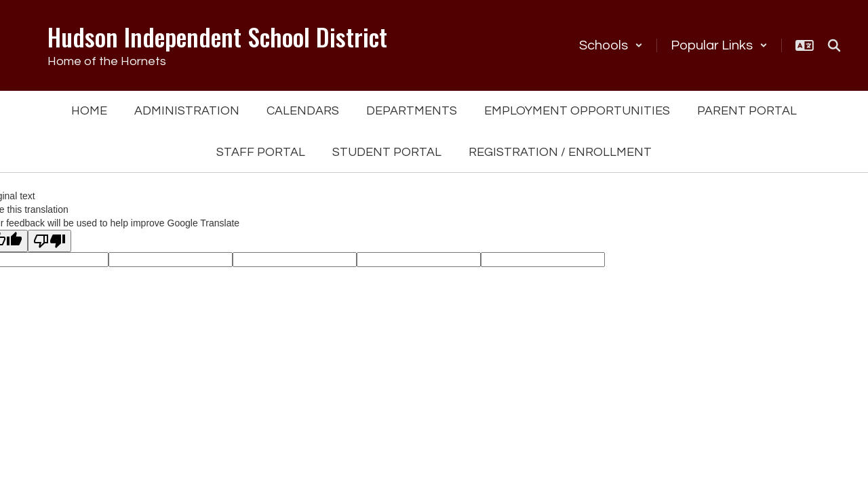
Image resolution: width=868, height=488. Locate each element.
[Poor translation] (50, 241)
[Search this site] (834, 45)
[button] (611, 45)
